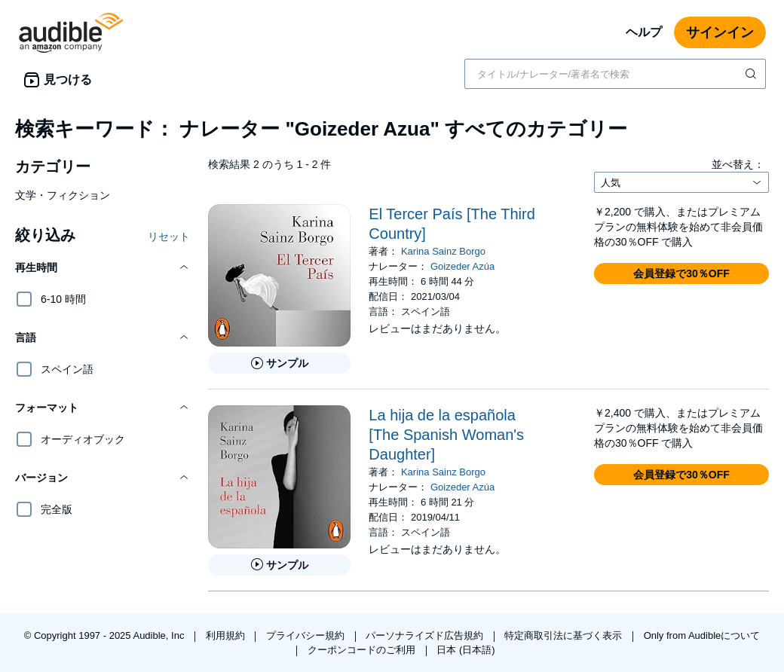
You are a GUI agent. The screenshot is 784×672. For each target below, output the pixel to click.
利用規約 (227, 635)
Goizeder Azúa (462, 266)
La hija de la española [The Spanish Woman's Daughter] (446, 435)
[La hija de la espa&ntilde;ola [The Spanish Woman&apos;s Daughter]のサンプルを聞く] (279, 565)
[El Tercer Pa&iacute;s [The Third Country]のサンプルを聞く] (279, 363)
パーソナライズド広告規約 (426, 635)
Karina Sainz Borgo (443, 251)
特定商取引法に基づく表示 (565, 635)
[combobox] (615, 74)
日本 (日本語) (465, 650)
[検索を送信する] (752, 74)
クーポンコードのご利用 (363, 650)
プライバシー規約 (307, 635)
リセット (169, 237)
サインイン (720, 32)
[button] (103, 267)
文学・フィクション (63, 195)
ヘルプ (644, 32)
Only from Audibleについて (702, 635)
